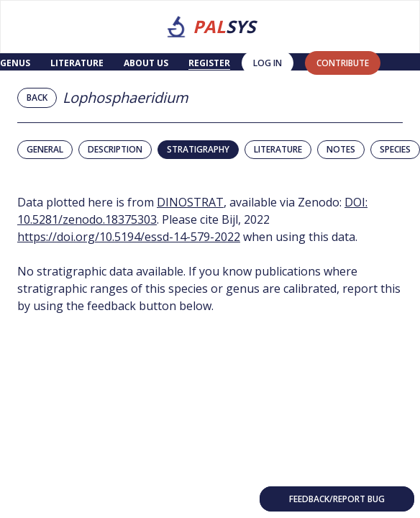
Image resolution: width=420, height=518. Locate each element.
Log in (268, 63)
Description (115, 149)
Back (37, 97)
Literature (77, 63)
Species (395, 149)
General (45, 149)
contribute (343, 63)
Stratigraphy (198, 149)
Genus (15, 63)
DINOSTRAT (190, 202)
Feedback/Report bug (337, 499)
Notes (341, 149)
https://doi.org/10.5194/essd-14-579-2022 (129, 237)
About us (146, 63)
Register (209, 63)
